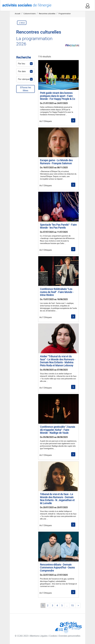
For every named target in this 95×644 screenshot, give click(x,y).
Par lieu (22, 63)
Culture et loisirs (30, 14)
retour (22, 23)
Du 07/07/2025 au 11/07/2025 (54, 232)
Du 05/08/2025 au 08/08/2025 (54, 437)
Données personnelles (70, 636)
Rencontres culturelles (47, 14)
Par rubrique (24, 79)
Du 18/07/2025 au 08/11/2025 (54, 167)
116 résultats (45, 57)
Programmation (65, 14)
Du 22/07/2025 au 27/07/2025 (54, 575)
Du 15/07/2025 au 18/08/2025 (54, 299)
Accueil (18, 14)
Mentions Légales (39, 636)
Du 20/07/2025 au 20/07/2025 (54, 507)
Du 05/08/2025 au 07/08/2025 (54, 370)
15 (72, 605)
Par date (22, 71)
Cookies (53, 636)
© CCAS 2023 (22, 636)
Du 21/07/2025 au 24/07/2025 (54, 103)
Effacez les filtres (26, 89)
